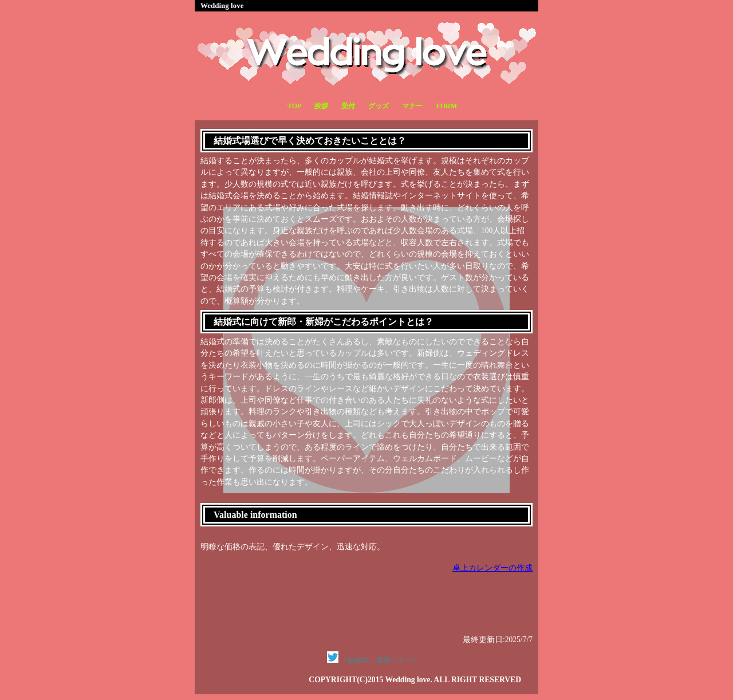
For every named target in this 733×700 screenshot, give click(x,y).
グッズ (379, 106)
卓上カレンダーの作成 (492, 568)
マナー (412, 106)
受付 (348, 106)
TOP (294, 106)
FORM (446, 106)
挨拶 (321, 106)
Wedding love (222, 5)
